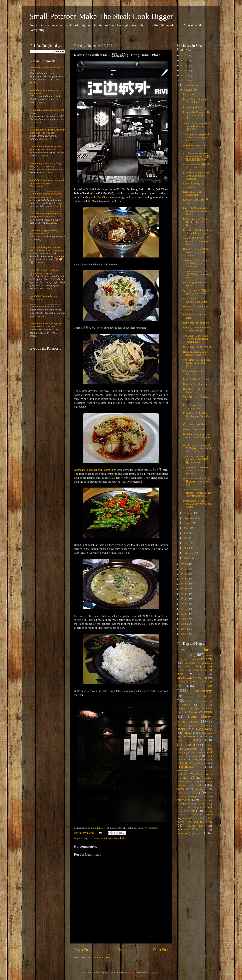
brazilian (202, 674)
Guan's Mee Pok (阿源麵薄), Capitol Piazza (196, 166)
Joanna (34, 230)
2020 (184, 564)
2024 (184, 66)
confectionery (203, 691)
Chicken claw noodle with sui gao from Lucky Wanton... (197, 470)
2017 (184, 579)
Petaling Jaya (182, 793)
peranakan (200, 789)
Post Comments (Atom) (100, 957)
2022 (184, 75)
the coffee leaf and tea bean (194, 820)
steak (191, 811)
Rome (180, 804)
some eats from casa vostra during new (47, 249)
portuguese (185, 796)
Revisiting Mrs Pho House (197, 384)
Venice (204, 830)
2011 (184, 609)
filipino (197, 708)
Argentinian (191, 663)
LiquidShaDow (38, 90)
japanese (184, 744)
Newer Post (82, 950)
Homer (181, 729)
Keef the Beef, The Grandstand (193, 193)
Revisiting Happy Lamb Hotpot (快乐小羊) (195, 353)
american (206, 659)
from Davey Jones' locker (114, 838)
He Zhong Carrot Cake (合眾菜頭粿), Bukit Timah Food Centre (197, 448)
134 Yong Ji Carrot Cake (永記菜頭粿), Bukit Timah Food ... (196, 339)
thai (200, 818)
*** (189, 650)
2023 (184, 70)
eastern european (204, 701)
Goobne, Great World (194, 429)
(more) (34, 82)
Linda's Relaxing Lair (41, 247)
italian (197, 740)
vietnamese (183, 833)
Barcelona (181, 670)
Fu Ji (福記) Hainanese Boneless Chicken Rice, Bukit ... (197, 211)
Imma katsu (189, 94)
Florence (193, 712)
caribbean (194, 681)
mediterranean (186, 767)
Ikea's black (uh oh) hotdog (197, 347)
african (183, 659)
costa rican (190, 696)
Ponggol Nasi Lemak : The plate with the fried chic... (197, 115)
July (186, 528)
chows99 (35, 270)
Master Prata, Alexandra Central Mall (196, 101)
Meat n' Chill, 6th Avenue (196, 379)
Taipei (195, 815)
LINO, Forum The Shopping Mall (193, 406)
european (181, 708)
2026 (184, 56)
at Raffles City (99, 197)
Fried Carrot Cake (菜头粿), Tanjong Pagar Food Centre (197, 416)
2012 (184, 604)
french (208, 712)
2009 (184, 619)
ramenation (184, 800)
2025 (184, 60)
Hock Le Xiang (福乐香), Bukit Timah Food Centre (197, 252)
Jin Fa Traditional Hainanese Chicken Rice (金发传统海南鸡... (197, 493)
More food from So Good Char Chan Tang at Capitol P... (196, 176)
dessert (206, 695)
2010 (184, 614)
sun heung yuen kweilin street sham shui (46, 325)
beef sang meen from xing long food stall (48, 131)
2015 (184, 589)
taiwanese (187, 818)
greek (206, 725)
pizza (195, 793)
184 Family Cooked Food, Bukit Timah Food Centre (197, 363)
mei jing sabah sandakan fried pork (47, 182)
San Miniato (203, 804)
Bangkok (201, 666)
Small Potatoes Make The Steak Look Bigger (101, 16)
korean (194, 749)
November (189, 90)
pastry (181, 789)
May (186, 538)
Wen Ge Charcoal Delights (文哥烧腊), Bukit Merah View (197, 263)
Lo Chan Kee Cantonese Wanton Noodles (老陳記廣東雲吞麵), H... (197, 156)
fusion (180, 725)
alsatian (193, 659)
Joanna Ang (36, 67)
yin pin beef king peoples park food (46, 215)
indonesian (206, 733)
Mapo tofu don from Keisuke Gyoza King (195, 300)
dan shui (54, 296)
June (186, 533)
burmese (181, 681)
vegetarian (183, 829)
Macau (209, 759)
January (188, 558)
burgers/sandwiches (189, 678)
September (190, 518)
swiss (183, 815)
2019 (184, 569)
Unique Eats (195, 826)
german (193, 725)
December (189, 85)
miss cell (188, 778)
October (188, 513)
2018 (184, 574)
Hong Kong (204, 729)
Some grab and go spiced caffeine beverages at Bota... (196, 137)
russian (190, 804)
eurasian (203, 705)
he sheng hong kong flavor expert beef (46, 165)
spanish (200, 807)
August (188, 523)
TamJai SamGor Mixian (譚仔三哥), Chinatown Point (197, 274)
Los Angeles (196, 759)
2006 (184, 634)
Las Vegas (196, 752)
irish (206, 737)
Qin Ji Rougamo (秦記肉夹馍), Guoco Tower (196, 292)
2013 (184, 599)
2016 (184, 584)
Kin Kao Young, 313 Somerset (194, 185)
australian (207, 663)
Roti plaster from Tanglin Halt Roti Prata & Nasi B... (196, 222)
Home (122, 950)
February (189, 553)
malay (184, 763)
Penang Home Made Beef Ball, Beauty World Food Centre (197, 504)
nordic (183, 782)
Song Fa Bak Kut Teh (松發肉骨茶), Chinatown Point (197, 241)
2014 (184, 594)
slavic (189, 807)
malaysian (201, 763)
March (187, 548)
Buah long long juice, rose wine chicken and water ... (197, 437)
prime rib (201, 796)
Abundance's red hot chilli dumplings (95, 470)
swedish (208, 811)
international (189, 736)
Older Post (161, 950)
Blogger (154, 972)
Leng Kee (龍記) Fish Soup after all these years (197, 231)
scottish (180, 807)
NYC (192, 782)
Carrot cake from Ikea (194, 424)
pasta (199, 785)
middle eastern (204, 774)
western (199, 833)
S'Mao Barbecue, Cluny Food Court (195, 372)
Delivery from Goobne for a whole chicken (197, 329)
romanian (204, 800)
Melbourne (182, 770)
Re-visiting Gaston (193, 107)
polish (209, 793)
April (187, 543)
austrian (186, 667)
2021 (184, 80)
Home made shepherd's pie (197, 323)
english (186, 705)
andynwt (131, 972)
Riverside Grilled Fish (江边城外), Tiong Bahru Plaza (197, 482)
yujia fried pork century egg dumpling (45, 272)
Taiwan (208, 815)
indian (188, 733)
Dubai (189, 701)
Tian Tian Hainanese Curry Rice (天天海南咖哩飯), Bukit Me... (197, 459)
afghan (209, 655)
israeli (180, 740)
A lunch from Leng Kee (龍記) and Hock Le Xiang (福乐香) (197, 126)
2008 (184, 624)
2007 (184, 629)
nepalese (208, 778)
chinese (95, 838)
